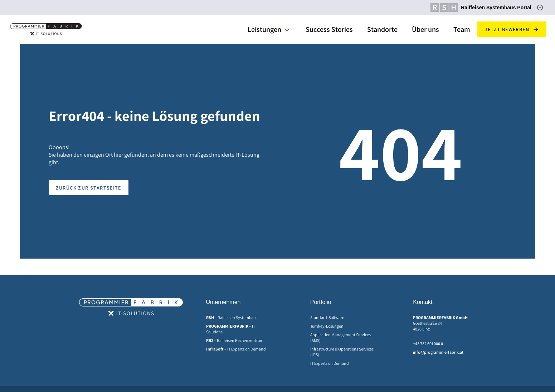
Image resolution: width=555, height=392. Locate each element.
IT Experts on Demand (330, 363)
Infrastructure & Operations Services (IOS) (342, 352)
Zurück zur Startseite (89, 188)
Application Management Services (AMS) (340, 337)
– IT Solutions (231, 329)
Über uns (425, 29)
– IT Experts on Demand (236, 349)
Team (462, 29)
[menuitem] (238, 318)
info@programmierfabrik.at (438, 352)
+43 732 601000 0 (428, 344)
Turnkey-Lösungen (327, 326)
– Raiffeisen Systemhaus (232, 317)
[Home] (46, 29)
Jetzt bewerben (512, 29)
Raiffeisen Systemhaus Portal (481, 8)
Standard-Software (327, 317)
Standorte (382, 29)
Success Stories (329, 29)
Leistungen (264, 29)
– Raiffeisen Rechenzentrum (235, 340)
